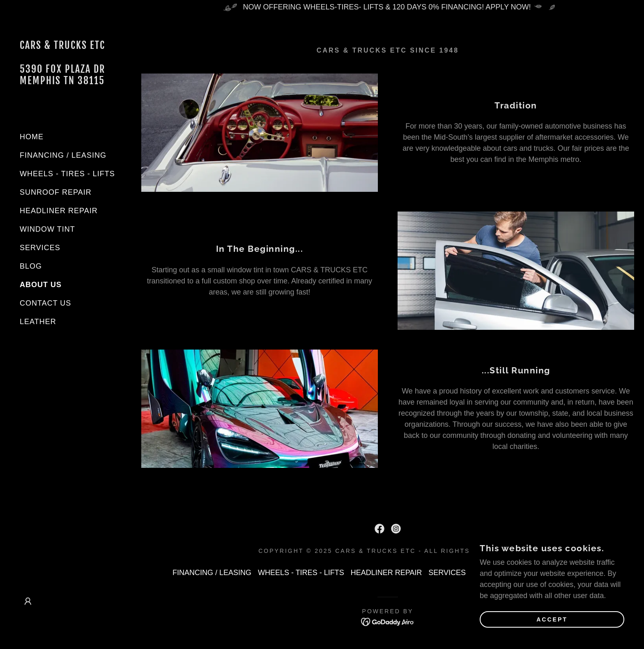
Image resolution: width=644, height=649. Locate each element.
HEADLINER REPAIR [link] (59, 211)
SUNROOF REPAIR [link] (56, 192)
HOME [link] (32, 137)
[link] (66, 82)
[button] (28, 601)
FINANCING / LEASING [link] (63, 155)
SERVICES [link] (40, 248)
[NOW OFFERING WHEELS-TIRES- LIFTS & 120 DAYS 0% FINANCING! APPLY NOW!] (388, 7)
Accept (552, 631)
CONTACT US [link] (45, 303)
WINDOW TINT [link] (47, 229)
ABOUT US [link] (41, 285)
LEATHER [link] (38, 322)
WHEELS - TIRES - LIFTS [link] (67, 174)
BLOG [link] (31, 266)
